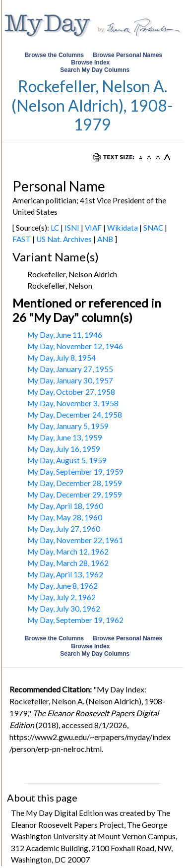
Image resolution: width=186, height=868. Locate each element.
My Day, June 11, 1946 (65, 335)
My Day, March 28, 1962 (68, 563)
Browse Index (90, 62)
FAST (22, 239)
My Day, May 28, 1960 (65, 517)
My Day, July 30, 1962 (64, 609)
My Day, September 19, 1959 (75, 472)
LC (55, 228)
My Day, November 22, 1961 (75, 540)
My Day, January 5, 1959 (68, 426)
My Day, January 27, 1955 (70, 369)
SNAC (153, 228)
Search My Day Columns (95, 70)
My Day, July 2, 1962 (62, 597)
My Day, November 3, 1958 (73, 403)
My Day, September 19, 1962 (75, 620)
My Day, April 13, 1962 (65, 574)
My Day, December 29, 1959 (75, 495)
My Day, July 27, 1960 (64, 529)
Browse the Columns (54, 55)
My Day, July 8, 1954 (62, 358)
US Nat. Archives (64, 239)
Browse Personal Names (128, 55)
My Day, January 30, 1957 (70, 380)
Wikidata (123, 228)
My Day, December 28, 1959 (75, 483)
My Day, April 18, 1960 (65, 506)
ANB (105, 239)
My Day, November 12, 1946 (75, 346)
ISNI (72, 228)
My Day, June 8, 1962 (62, 586)
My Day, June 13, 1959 (65, 437)
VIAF (93, 228)
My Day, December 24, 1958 (75, 415)
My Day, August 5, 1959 (67, 460)
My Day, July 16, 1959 (64, 449)
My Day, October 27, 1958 (71, 392)
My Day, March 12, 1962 (68, 552)
